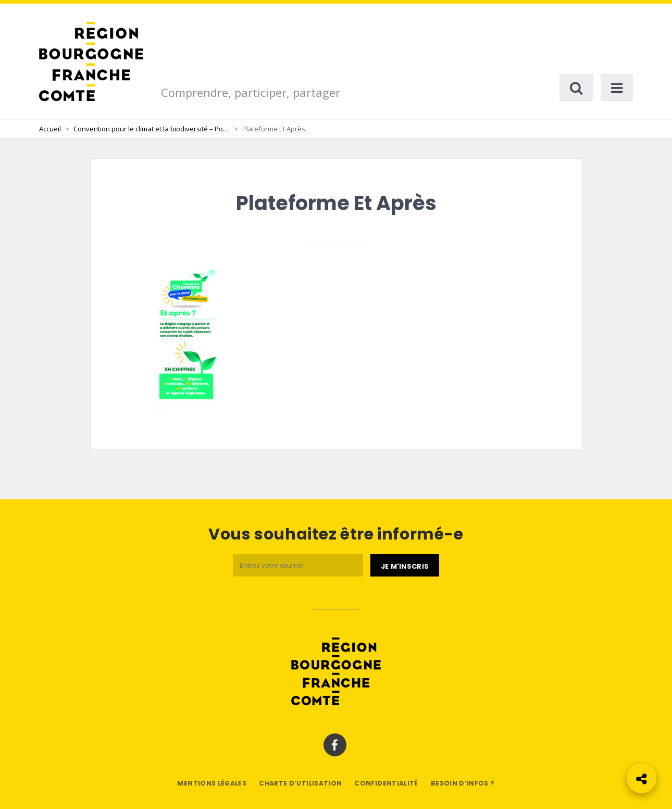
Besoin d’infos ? (463, 783)
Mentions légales (212, 783)
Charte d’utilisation (300, 783)
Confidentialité (386, 783)
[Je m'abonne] (405, 566)
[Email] (298, 565)
